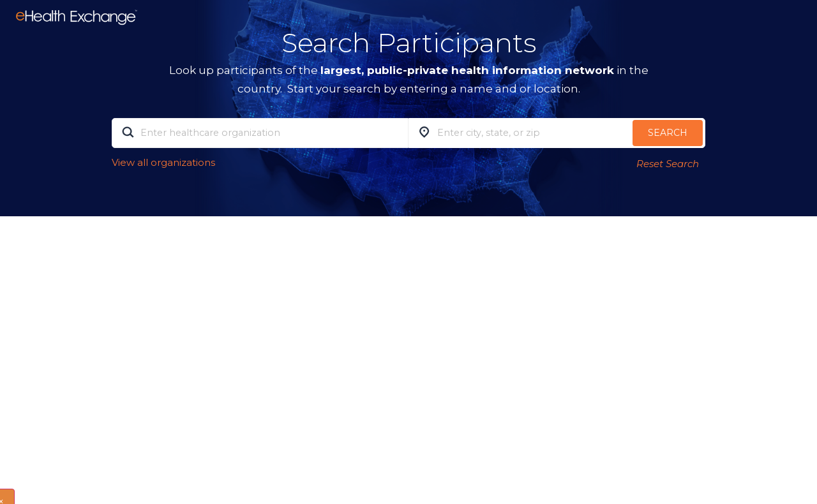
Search (668, 133)
